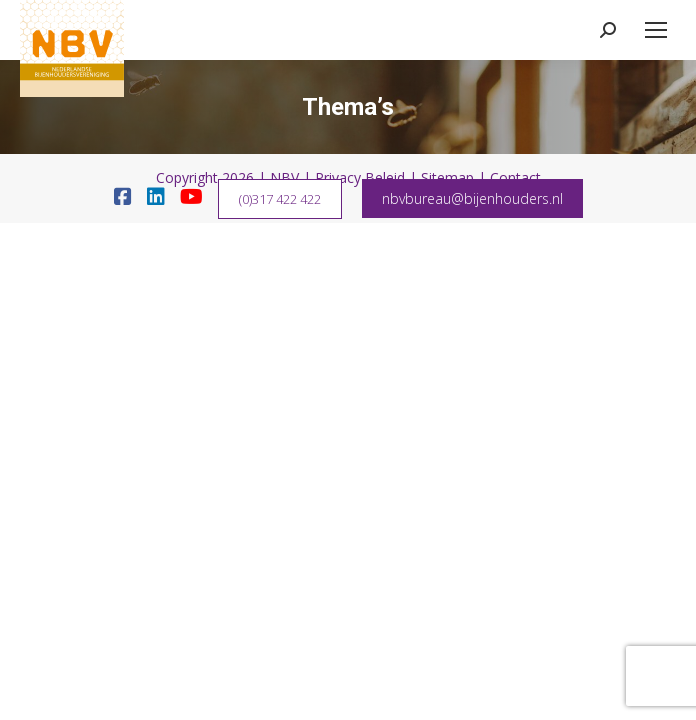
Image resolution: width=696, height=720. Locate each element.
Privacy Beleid (360, 177)
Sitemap (447, 177)
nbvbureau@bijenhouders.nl (472, 198)
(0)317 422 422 (280, 199)
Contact (515, 177)
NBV (284, 177)
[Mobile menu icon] (656, 30)
